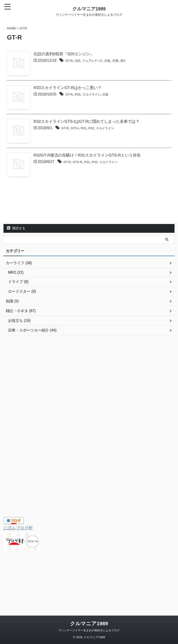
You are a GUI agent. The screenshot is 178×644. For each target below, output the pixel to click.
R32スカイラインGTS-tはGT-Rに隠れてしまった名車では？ (101, 146)
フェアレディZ (109, 61)
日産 (127, 61)
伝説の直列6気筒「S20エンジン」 (77, 54)
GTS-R (92, 198)
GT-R (82, 61)
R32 (108, 152)
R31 (99, 152)
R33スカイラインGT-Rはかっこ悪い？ (81, 100)
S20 (91, 61)
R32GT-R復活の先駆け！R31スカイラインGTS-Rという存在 (102, 192)
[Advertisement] (87, 425)
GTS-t (89, 152)
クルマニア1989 (89, 624)
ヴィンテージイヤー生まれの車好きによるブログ (89, 630)
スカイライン (108, 107)
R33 (91, 107)
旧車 (137, 61)
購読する (16, 276)
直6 (145, 61)
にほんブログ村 (20, 576)
